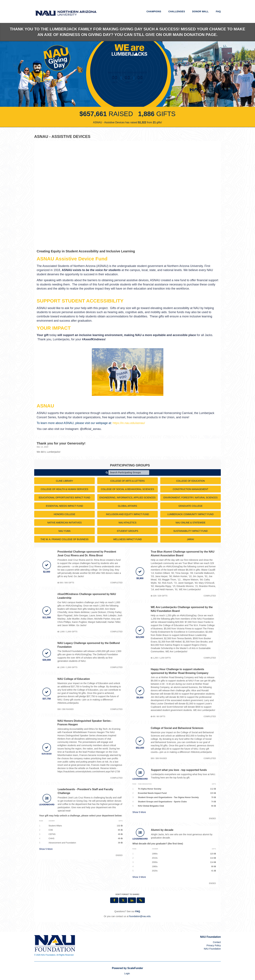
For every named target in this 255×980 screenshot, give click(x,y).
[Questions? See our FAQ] (138, 911)
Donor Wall (200, 11)
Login (127, 973)
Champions (154, 11)
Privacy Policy (214, 945)
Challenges (177, 11)
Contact (217, 942)
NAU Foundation (212, 949)
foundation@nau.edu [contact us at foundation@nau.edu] (140, 916)
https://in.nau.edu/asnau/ (129, 423)
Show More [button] (46, 849)
